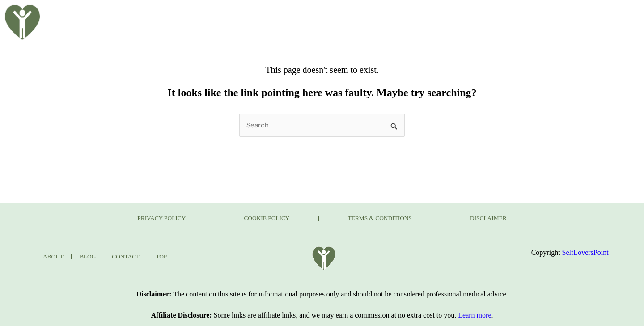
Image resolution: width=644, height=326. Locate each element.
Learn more (475, 315)
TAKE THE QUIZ (366, 15)
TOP (166, 257)
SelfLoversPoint (585, 253)
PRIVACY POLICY (131, 218)
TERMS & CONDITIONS (390, 218)
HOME (219, 15)
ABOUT (263, 15)
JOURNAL (432, 15)
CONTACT (487, 15)
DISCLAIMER (520, 218)
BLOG (307, 15)
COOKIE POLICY (256, 218)
